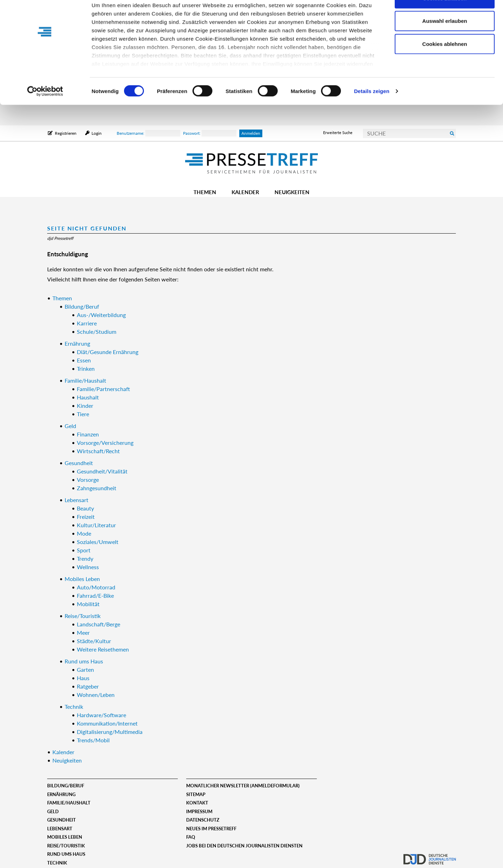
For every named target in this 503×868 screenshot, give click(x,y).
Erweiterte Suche (338, 133)
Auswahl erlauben (445, 41)
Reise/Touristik (66, 846)
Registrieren (66, 133)
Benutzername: (148, 133)
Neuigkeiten (292, 192)
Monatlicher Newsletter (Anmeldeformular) (243, 786)
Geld (53, 811)
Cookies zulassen (445, 18)
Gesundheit (61, 820)
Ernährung (61, 794)
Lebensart (60, 829)
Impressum (199, 811)
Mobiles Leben (65, 837)
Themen (205, 192)
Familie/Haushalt (69, 803)
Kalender (245, 192)
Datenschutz (203, 820)
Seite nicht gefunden (87, 228)
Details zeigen (371, 112)
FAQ (191, 837)
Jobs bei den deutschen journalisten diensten (244, 846)
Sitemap (196, 794)
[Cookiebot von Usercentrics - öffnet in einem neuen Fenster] (45, 112)
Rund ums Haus (66, 854)
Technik (57, 863)
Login (96, 133)
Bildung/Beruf (66, 786)
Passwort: (210, 133)
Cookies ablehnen (445, 64)
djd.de (430, 856)
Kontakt (197, 803)
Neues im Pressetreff (211, 829)
